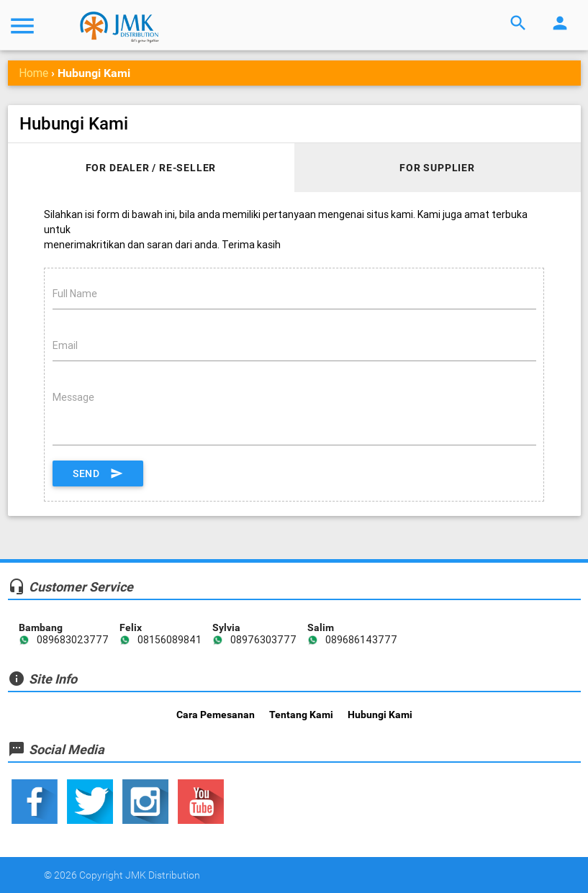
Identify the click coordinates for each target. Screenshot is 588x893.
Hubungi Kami (380, 715)
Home (33, 73)
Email (65, 345)
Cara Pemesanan (216, 715)
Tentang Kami (301, 715)
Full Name (75, 294)
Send (98, 473)
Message (73, 397)
